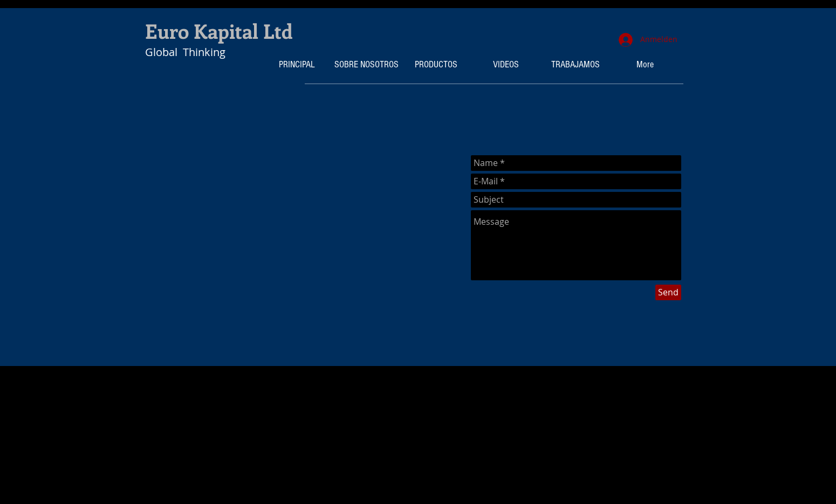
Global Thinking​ (185, 52)
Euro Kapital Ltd (219, 31)
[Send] (668, 292)
